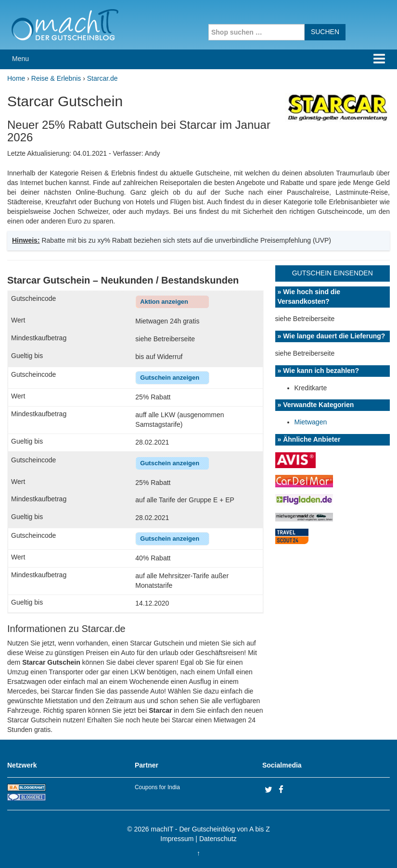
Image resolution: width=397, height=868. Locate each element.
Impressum (177, 839)
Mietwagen (311, 422)
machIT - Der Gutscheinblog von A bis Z (211, 829)
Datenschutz (218, 839)
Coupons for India (157, 787)
